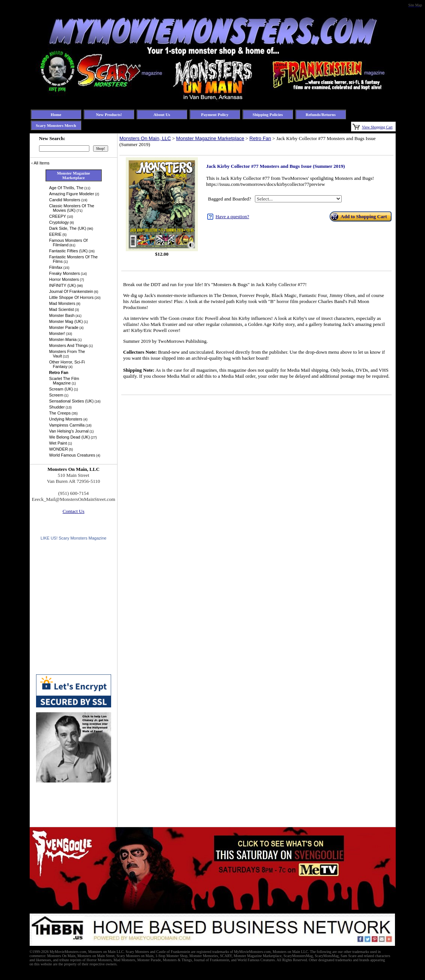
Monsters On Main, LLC (145, 138)
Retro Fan (260, 138)
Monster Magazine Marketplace (210, 138)
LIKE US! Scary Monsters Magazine (73, 538)
